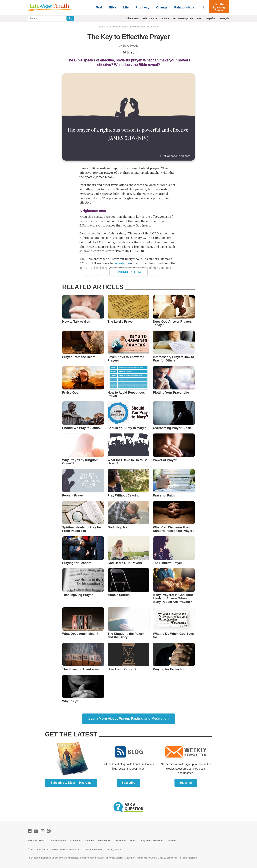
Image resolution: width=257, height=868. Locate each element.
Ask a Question (58, 841)
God (99, 7)
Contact (90, 841)
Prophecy (142, 7)
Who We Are (150, 18)
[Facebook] (30, 831)
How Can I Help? (37, 841)
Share (128, 53)
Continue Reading (128, 272)
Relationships (184, 7)
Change (162, 7)
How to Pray (152, 27)
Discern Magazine (183, 18)
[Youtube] (37, 831)
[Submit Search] (70, 18)
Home (102, 27)
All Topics (121, 841)
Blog (200, 18)
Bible (113, 7)
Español (211, 18)
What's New (132, 18)
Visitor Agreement (94, 849)
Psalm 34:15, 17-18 (129, 251)
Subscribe (128, 783)
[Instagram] (43, 831)
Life (126, 7)
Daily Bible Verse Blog (151, 841)
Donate (165, 18)
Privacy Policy (114, 849)
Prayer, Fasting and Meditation (128, 27)
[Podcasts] (49, 831)
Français (224, 18)
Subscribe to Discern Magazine (71, 783)
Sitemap (172, 841)
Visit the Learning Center (219, 7)
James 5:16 (87, 168)
